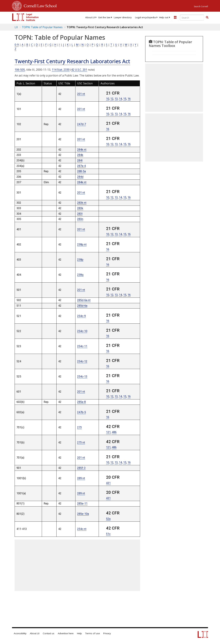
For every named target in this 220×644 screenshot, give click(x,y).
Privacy (107, 633)
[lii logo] (25, 17)
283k (80, 208)
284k (80, 155)
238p (80, 260)
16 (129, 99)
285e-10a (83, 514)
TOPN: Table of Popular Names (42, 27)
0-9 (17, 45)
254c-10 (82, 331)
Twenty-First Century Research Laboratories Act (72, 61)
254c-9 (81, 316)
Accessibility (20, 633)
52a (108, 519)
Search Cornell (201, 6)
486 (114, 432)
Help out (164, 17)
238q (80, 275)
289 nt (81, 478)
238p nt (82, 244)
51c (108, 534)
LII (16, 27)
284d (80, 177)
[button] (207, 17)
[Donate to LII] (175, 17)
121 (108, 432)
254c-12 (82, 361)
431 (108, 483)
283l (80, 214)
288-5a (81, 171)
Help (79, 633)
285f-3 (81, 468)
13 (116, 99)
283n (80, 219)
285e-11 (82, 503)
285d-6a (82, 306)
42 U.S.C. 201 (79, 70)
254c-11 (82, 346)
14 (120, 99)
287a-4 (81, 166)
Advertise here (66, 633)
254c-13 (82, 376)
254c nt (82, 529)
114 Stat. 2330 (61, 70)
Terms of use (93, 633)
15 (125, 99)
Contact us (49, 633)
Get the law (104, 17)
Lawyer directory (123, 17)
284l (80, 160)
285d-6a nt (84, 300)
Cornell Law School (39, 5)
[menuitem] (90, 17)
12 (112, 99)
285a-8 (81, 402)
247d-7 (82, 124)
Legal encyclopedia (145, 17)
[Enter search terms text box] (192, 18)
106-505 (20, 70)
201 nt (81, 94)
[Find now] (207, 18)
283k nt (82, 203)
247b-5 (82, 412)
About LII (90, 17)
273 (79, 427)
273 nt (81, 442)
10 (108, 99)
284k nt (82, 150)
